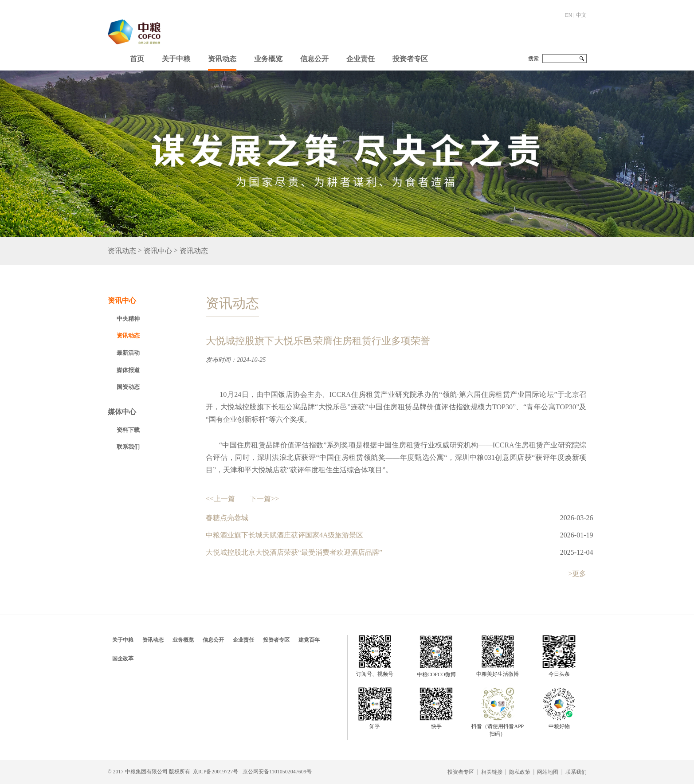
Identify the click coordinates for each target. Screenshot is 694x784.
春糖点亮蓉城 (227, 518)
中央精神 (128, 319)
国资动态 (128, 387)
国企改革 (123, 659)
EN (569, 15)
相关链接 (492, 772)
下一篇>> (264, 499)
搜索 (533, 59)
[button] (176, 57)
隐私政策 (520, 772)
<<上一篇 (220, 499)
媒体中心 (122, 412)
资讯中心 (158, 251)
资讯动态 (222, 59)
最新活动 (128, 353)
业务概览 (268, 59)
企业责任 (361, 59)
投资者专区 (410, 59)
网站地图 (548, 772)
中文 (581, 15)
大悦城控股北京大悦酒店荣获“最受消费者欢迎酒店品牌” (294, 552)
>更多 (577, 574)
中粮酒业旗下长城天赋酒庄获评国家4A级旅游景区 (285, 535)
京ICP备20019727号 (216, 772)
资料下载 (128, 430)
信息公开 (314, 59)
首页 (137, 59)
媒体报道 (128, 370)
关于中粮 (176, 59)
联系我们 (128, 447)
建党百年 (309, 640)
